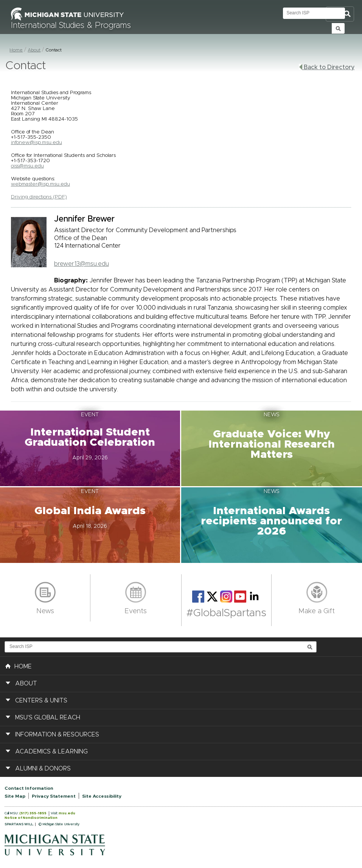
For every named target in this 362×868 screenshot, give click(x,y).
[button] (91, 448)
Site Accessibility (102, 796)
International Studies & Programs (71, 26)
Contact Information (29, 788)
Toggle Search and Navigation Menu (340, 14)
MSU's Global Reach (48, 718)
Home (16, 50)
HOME (19, 666)
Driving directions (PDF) (39, 197)
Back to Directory (327, 67)
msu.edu (67, 813)
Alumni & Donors (43, 769)
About (34, 50)
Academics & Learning (51, 752)
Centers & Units (41, 701)
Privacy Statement (54, 796)
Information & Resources (57, 735)
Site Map (15, 796)
